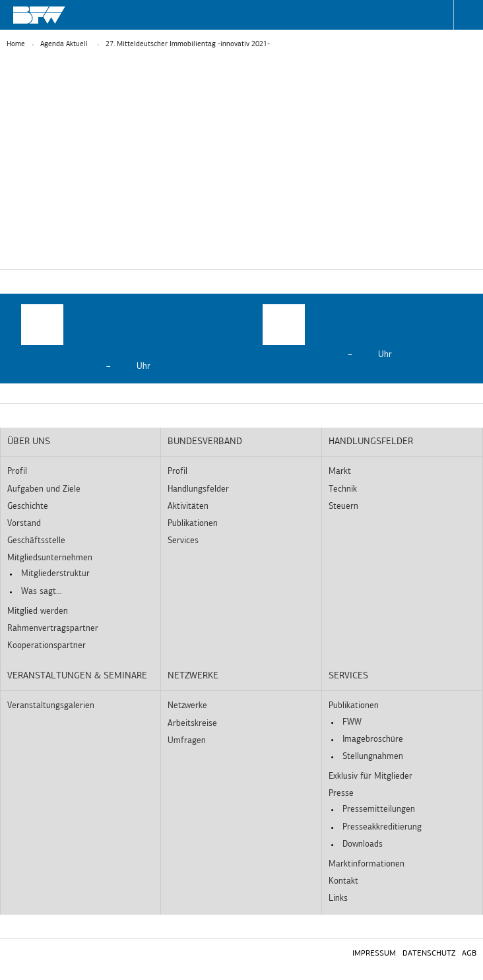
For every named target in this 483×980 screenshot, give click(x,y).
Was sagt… (41, 592)
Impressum (374, 954)
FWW (352, 722)
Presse (341, 794)
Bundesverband (205, 442)
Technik (343, 489)
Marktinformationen (367, 864)
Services (183, 541)
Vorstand (24, 524)
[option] (121, 339)
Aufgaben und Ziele (44, 489)
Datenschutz (429, 954)
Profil (17, 472)
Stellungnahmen (373, 757)
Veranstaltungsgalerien (51, 706)
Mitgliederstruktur (55, 574)
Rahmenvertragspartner (53, 629)
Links (338, 898)
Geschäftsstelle (36, 541)
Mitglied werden (38, 611)
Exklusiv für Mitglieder (370, 776)
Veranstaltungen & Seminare (77, 676)
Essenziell (105, 262)
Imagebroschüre (373, 739)
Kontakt (343, 881)
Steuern (343, 506)
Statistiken (193, 262)
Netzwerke (193, 676)
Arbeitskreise (192, 724)
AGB (469, 954)
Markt (340, 472)
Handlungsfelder (198, 489)
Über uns (29, 442)
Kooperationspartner (47, 646)
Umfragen (187, 741)
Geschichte (28, 506)
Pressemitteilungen (379, 809)
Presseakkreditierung (382, 827)
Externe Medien (293, 262)
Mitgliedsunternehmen (50, 558)
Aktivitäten (188, 506)
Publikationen (193, 524)
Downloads (363, 844)
